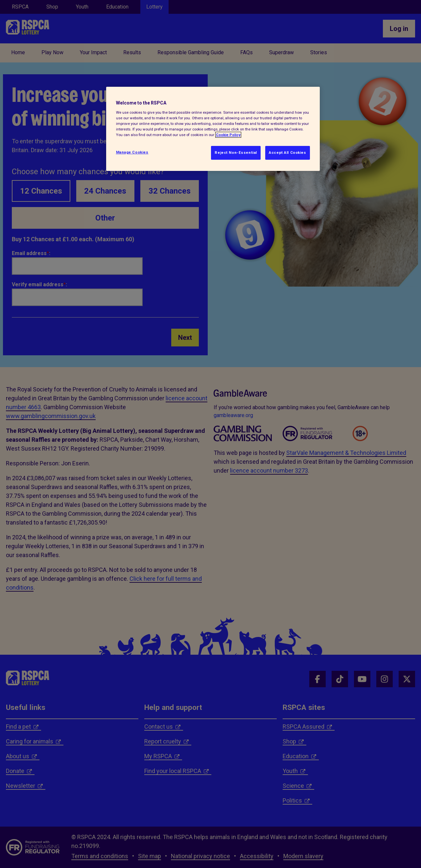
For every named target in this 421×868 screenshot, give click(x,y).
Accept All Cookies (287, 152)
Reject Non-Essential (236, 152)
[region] (213, 129)
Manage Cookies (132, 152)
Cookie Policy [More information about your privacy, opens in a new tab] (228, 135)
